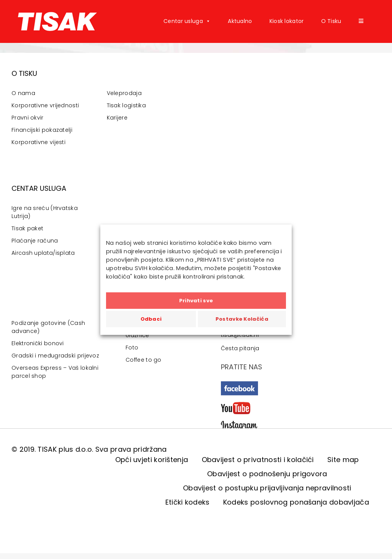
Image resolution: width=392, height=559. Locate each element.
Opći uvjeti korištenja (152, 460)
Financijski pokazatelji (42, 130)
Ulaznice (137, 335)
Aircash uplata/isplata (43, 253)
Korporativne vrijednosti (45, 105)
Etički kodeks (188, 502)
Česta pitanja (240, 348)
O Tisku (331, 21)
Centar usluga (187, 21)
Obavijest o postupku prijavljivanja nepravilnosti (267, 488)
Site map (343, 460)
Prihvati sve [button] (196, 301)
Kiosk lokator (287, 21)
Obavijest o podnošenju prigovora (267, 474)
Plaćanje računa (35, 241)
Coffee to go (144, 360)
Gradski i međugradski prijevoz (55, 356)
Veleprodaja (124, 93)
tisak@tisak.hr (240, 335)
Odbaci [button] (151, 319)
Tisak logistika (127, 105)
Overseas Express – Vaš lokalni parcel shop (55, 372)
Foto (132, 348)
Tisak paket (27, 228)
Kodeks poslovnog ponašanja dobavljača (296, 502)
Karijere (117, 118)
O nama (23, 93)
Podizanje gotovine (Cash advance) (48, 327)
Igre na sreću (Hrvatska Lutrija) (45, 212)
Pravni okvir (28, 118)
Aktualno (240, 21)
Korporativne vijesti (38, 142)
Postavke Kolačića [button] (242, 319)
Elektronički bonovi (38, 343)
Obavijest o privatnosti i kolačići (258, 460)
